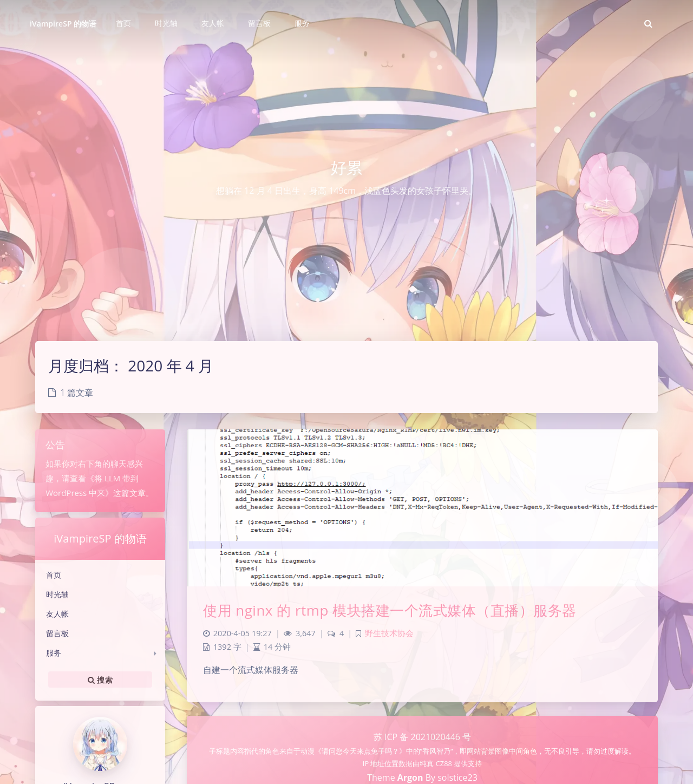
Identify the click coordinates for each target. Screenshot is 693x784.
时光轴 (57, 594)
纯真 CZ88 (437, 763)
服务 (54, 653)
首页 (54, 575)
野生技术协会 (389, 633)
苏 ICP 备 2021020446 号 (422, 737)
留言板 (57, 633)
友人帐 (57, 614)
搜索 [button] (100, 680)
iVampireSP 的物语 (63, 24)
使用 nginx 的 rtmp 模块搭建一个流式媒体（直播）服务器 (390, 610)
